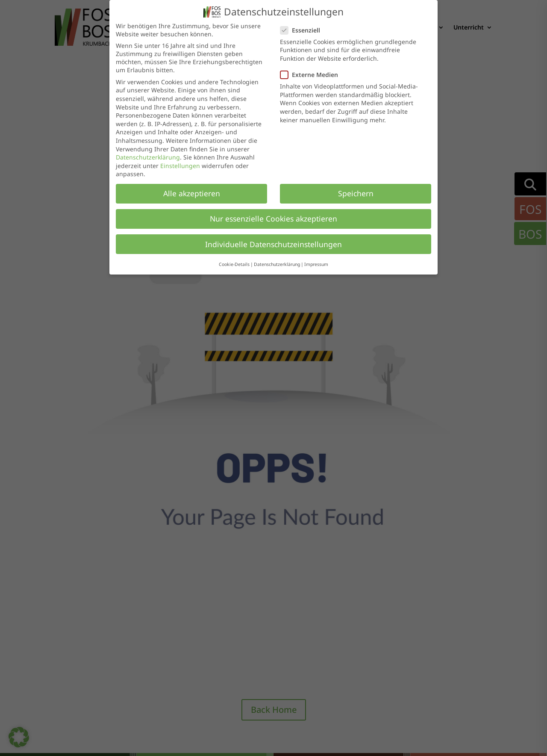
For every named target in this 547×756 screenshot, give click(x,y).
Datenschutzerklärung (148, 157)
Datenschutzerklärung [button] (277, 264)
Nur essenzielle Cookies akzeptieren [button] (273, 219)
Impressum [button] (316, 264)
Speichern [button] (356, 193)
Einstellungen (180, 166)
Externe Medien (313, 75)
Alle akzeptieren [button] (192, 193)
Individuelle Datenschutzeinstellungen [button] (273, 244)
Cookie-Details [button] (234, 264)
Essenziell (304, 30)
